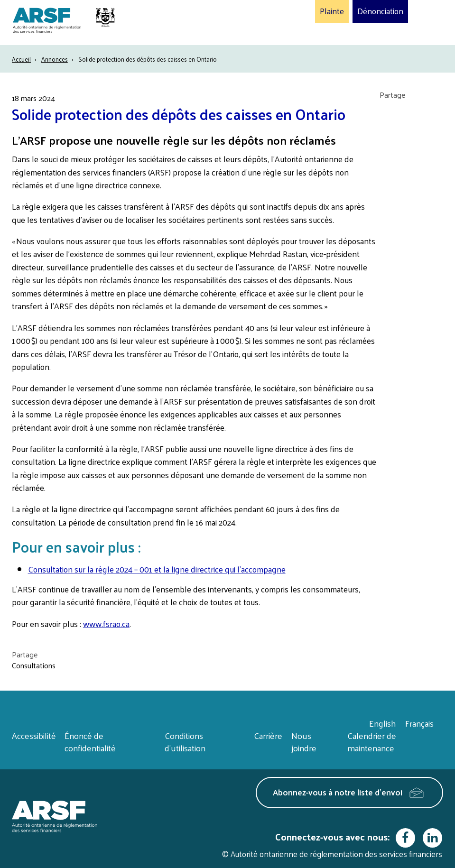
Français (419, 723)
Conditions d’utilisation (185, 742)
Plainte (332, 11)
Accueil (21, 59)
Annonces (55, 59)
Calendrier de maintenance (372, 742)
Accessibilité (34, 735)
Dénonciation (380, 11)
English (382, 723)
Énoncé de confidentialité (90, 742)
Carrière (268, 735)
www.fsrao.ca (106, 624)
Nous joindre (304, 742)
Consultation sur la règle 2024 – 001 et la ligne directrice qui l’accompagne (157, 569)
